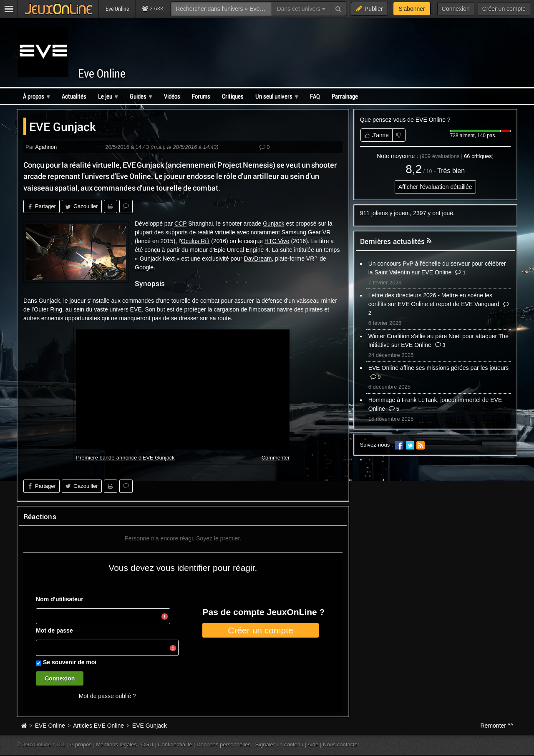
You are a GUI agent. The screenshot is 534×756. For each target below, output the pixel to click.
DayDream (258, 259)
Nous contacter (341, 745)
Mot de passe (54, 630)
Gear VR (319, 232)
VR (310, 259)
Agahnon (46, 147)
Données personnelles (224, 745)
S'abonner (412, 9)
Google (144, 267)
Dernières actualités (393, 241)
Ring (56, 309)
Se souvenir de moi (70, 662)
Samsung (294, 232)
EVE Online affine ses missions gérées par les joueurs (439, 368)
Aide (313, 745)
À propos (81, 745)
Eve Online (102, 73)
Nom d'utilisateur (60, 599)
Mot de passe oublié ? (107, 696)
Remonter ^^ (497, 726)
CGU (147, 745)
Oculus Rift (195, 241)
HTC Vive (277, 241)
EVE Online (50, 726)
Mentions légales (116, 745)
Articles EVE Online (98, 726)
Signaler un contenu (279, 745)
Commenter (276, 458)
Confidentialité (175, 745)
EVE (136, 309)
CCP (180, 224)
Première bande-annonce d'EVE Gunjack (125, 458)
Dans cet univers (301, 9)
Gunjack (273, 224)
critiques (478, 156)
